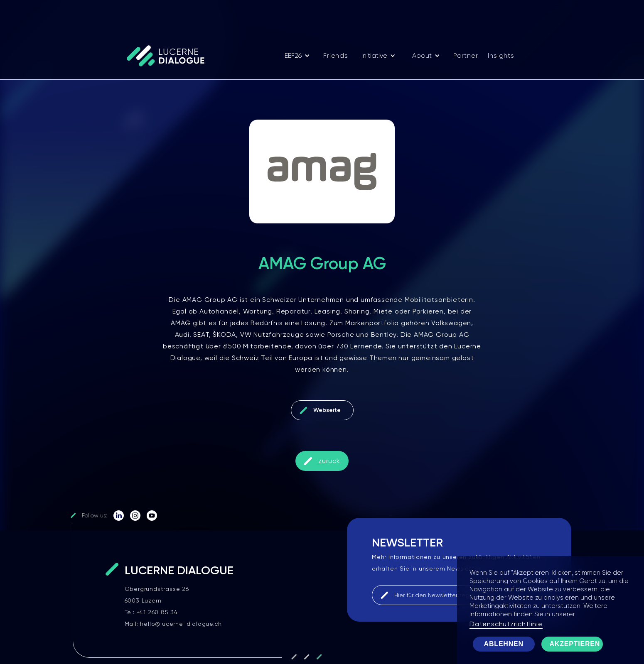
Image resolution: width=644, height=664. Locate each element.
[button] (297, 56)
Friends (336, 55)
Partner (466, 55)
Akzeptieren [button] (575, 644)
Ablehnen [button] (504, 644)
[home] (170, 56)
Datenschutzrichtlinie (506, 624)
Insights (501, 55)
